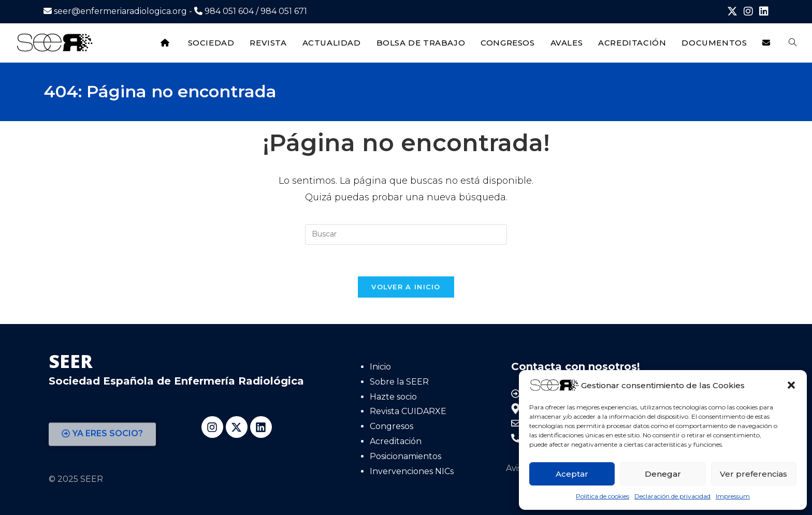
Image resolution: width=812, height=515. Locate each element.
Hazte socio (393, 397)
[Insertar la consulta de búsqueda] (406, 234)
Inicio (380, 367)
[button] (791, 385)
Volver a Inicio (406, 287)
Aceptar (572, 474)
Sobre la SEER (399, 382)
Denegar (663, 474)
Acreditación (396, 441)
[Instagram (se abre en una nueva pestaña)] (748, 12)
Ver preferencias (753, 474)
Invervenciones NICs (412, 471)
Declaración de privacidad (672, 496)
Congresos (392, 426)
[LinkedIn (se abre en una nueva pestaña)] (762, 12)
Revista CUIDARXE (408, 411)
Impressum (733, 496)
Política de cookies (603, 496)
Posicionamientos (405, 456)
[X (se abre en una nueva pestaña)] (732, 12)
